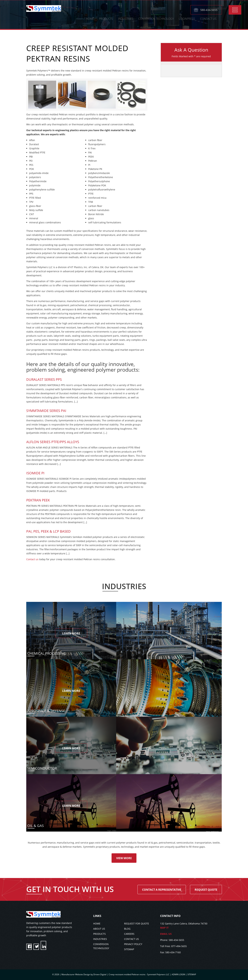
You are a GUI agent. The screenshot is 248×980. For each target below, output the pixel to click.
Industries (126, 19)
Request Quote (206, 890)
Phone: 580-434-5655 (172, 940)
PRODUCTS (99, 934)
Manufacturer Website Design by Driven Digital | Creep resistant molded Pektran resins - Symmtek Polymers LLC (116, 974)
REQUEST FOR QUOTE (137, 924)
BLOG (127, 929)
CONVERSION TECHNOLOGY (156, 19)
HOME (90, 19)
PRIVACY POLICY (133, 944)
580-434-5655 (209, 10)
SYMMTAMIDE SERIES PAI (46, 411)
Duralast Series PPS (44, 379)
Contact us (32, 559)
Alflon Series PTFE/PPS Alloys (53, 442)
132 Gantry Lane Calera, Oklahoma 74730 (191, 926)
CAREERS (129, 934)
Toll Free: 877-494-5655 (173, 946)
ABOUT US (99, 929)
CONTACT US (208, 19)
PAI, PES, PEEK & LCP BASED (48, 531)
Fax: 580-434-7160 (170, 952)
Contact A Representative (162, 890)
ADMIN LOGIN (178, 974)
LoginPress (187, 19)
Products (106, 19)
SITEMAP (129, 949)
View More (124, 858)
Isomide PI (35, 473)
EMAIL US (166, 934)
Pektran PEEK (38, 500)
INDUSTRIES (100, 939)
